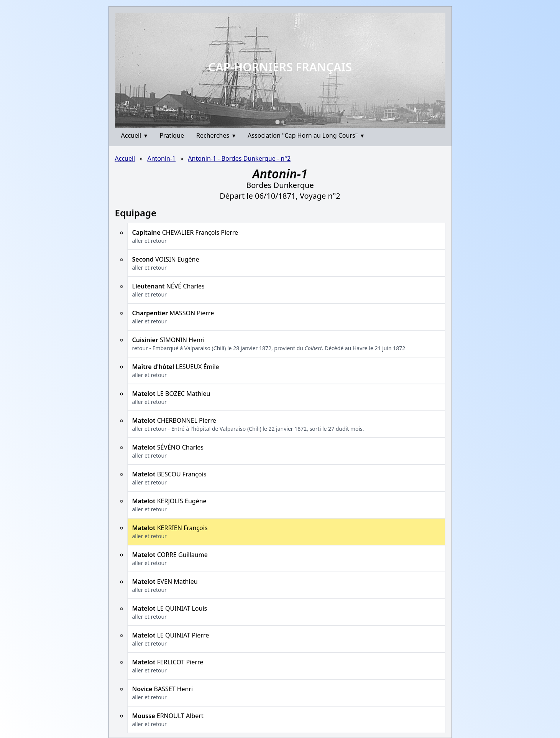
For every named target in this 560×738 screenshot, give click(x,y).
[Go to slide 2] (283, 122)
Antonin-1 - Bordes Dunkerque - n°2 (239, 158)
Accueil (134, 135)
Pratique (172, 135)
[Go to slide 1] (277, 122)
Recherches (216, 135)
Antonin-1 (161, 158)
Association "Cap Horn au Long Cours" (306, 135)
